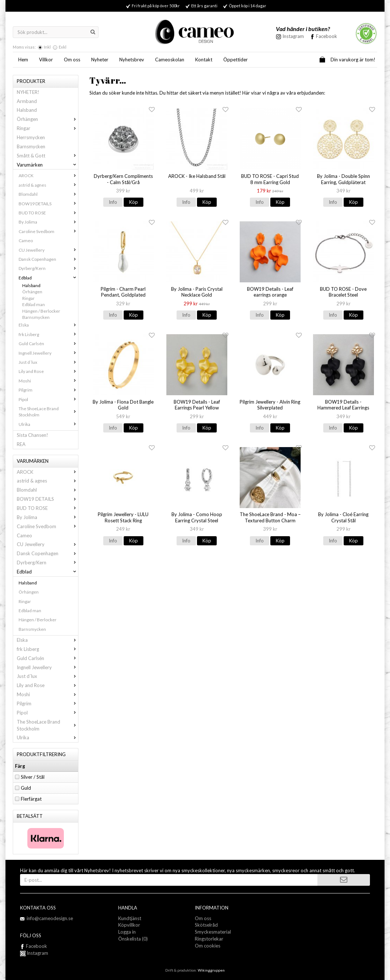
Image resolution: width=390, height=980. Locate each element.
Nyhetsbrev (132, 60)
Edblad (48, 278)
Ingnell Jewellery (48, 353)
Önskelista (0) (133, 939)
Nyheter (100, 60)
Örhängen (47, 119)
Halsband (27, 110)
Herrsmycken (31, 137)
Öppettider (235, 60)
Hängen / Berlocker (41, 311)
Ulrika (48, 424)
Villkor (46, 60)
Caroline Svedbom (48, 231)
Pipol (48, 399)
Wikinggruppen (211, 970)
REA (21, 444)
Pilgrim (48, 390)
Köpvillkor (129, 925)
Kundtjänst (130, 918)
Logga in (127, 932)
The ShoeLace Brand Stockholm (48, 412)
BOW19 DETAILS (48, 204)
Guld (26, 788)
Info (113, 202)
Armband (27, 101)
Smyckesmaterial (213, 932)
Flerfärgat (31, 799)
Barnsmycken (31, 146)
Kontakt (204, 60)
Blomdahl (48, 194)
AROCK (48, 176)
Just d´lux (48, 362)
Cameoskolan (170, 60)
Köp (134, 202)
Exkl (63, 47)
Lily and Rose (48, 371)
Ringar (47, 128)
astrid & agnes (48, 185)
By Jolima (48, 222)
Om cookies (208, 946)
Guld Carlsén (48, 344)
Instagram (34, 953)
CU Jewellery (48, 250)
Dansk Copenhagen (48, 259)
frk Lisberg (48, 334)
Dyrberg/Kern (48, 268)
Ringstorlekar (209, 939)
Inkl (47, 47)
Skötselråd (206, 925)
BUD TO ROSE (48, 213)
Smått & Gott (47, 156)
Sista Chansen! (32, 435)
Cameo (26, 241)
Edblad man (34, 304)
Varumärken (47, 165)
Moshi (48, 381)
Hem (23, 60)
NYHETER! (28, 92)
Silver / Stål (33, 777)
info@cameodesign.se (50, 918)
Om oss (72, 60)
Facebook (327, 36)
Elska (48, 325)
